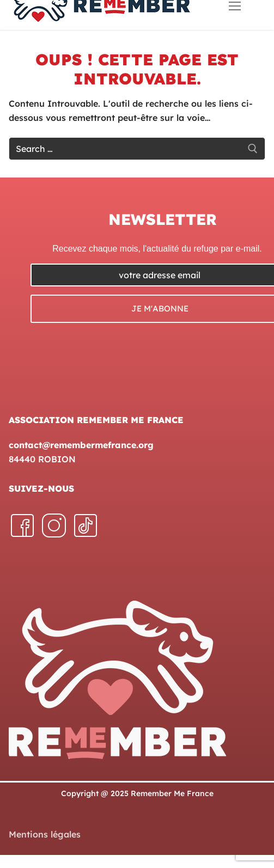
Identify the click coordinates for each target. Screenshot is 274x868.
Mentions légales (45, 834)
